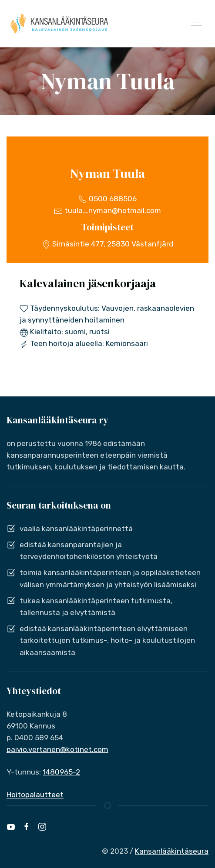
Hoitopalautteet (35, 795)
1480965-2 (61, 772)
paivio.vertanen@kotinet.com (57, 749)
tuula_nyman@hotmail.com (107, 210)
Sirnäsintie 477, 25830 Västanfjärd (107, 244)
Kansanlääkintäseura (172, 851)
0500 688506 (107, 199)
